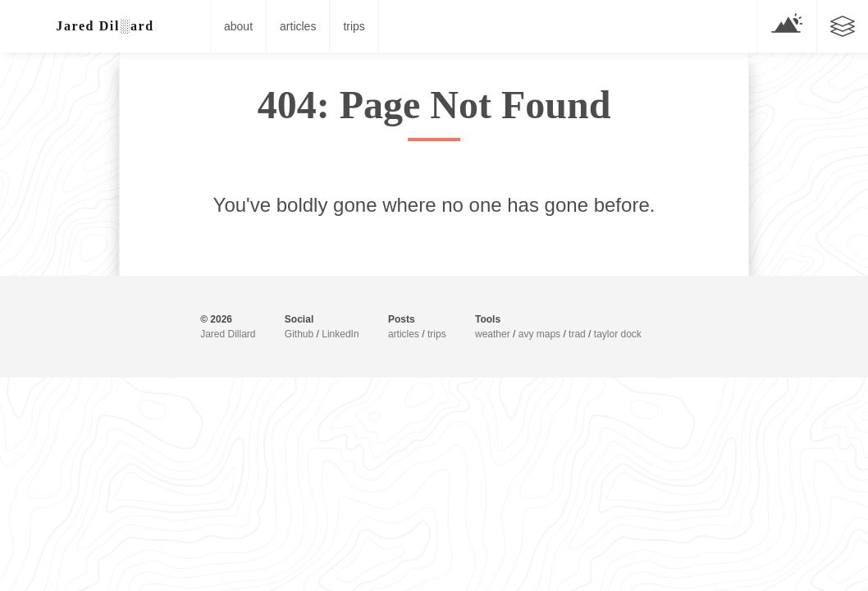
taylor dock (618, 334)
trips (354, 26)
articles (298, 26)
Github (299, 334)
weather (493, 334)
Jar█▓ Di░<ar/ (105, 26)
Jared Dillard (228, 334)
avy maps (539, 334)
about (238, 26)
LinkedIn (340, 334)
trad (577, 334)
